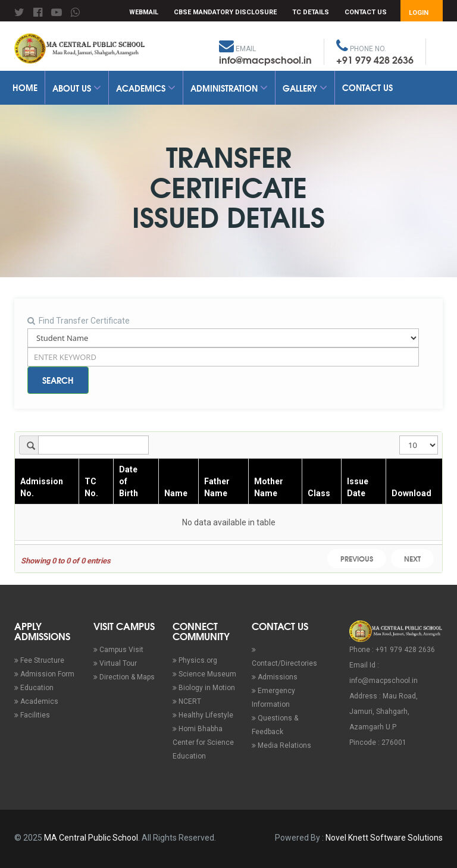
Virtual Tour (115, 663)
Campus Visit (118, 650)
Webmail (144, 12)
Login (419, 13)
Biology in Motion (204, 688)
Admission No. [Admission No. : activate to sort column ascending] (42, 487)
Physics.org (195, 660)
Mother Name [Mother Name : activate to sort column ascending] (269, 487)
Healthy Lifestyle (203, 715)
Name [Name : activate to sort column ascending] (176, 493)
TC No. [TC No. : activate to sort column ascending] (91, 487)
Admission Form (44, 674)
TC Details (311, 12)
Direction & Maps (124, 677)
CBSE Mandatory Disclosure (225, 12)
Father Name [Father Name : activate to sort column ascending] (217, 487)
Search (58, 380)
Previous (357, 558)
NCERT (187, 701)
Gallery (305, 88)
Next (412, 558)
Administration (229, 88)
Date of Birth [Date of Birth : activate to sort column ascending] (129, 481)
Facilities (32, 715)
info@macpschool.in (265, 59)
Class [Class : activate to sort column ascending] (319, 493)
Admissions (275, 677)
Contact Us (366, 12)
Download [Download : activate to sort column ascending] (411, 493)
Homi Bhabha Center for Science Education (203, 742)
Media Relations (281, 745)
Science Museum (204, 674)
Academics (146, 88)
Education (34, 688)
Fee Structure (39, 660)
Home (25, 87)
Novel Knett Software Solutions (384, 838)
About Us (77, 88)
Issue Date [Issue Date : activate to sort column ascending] (358, 487)
